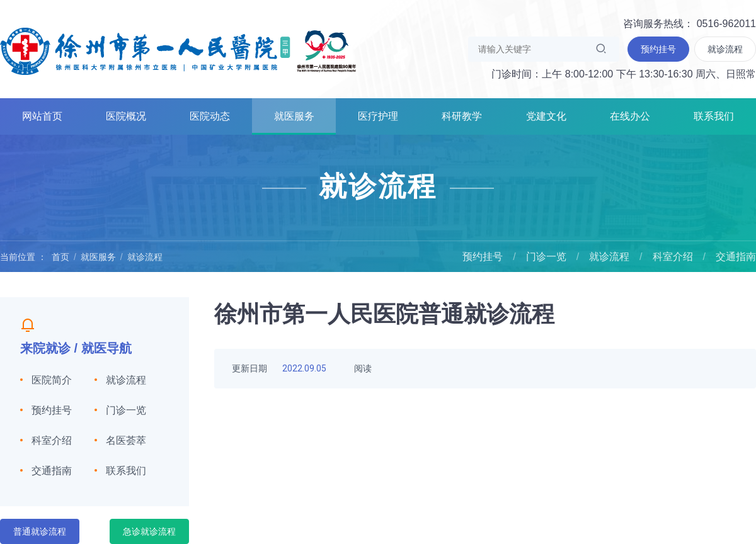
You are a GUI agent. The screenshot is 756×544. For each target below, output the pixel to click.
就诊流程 (145, 257)
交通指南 (736, 257)
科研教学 (462, 116)
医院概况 (126, 116)
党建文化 (546, 116)
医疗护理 (378, 116)
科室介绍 (673, 257)
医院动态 (210, 116)
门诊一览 (546, 257)
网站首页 (42, 116)
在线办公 (630, 116)
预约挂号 (483, 257)
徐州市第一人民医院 (178, 50)
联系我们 (714, 116)
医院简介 (52, 380)
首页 (60, 257)
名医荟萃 (126, 440)
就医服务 (294, 116)
